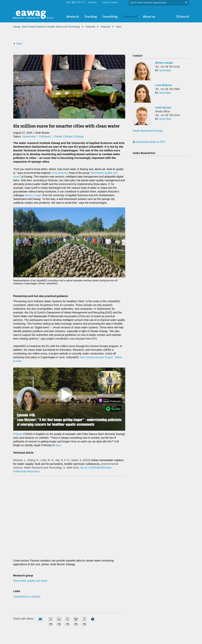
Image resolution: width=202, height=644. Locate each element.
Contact (92, 2)
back (19, 43)
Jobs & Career (110, 2)
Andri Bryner (163, 108)
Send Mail (165, 70)
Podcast (18, 434)
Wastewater (29, 136)
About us (149, 17)
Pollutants (45, 136)
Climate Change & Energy (69, 136)
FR (79, 2)
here (58, 445)
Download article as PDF (149, 142)
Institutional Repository (27, 471)
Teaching (91, 17)
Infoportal (130, 17)
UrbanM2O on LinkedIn (27, 597)
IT (84, 2)
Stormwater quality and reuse (30, 581)
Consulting (110, 17)
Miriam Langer (33, 195)
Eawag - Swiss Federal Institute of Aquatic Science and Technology (47, 27)
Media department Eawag (148, 131)
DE (68, 2)
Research (73, 17)
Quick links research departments (159, 3)
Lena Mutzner (60, 173)
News (119, 27)
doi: (96, 468)
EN (74, 2)
